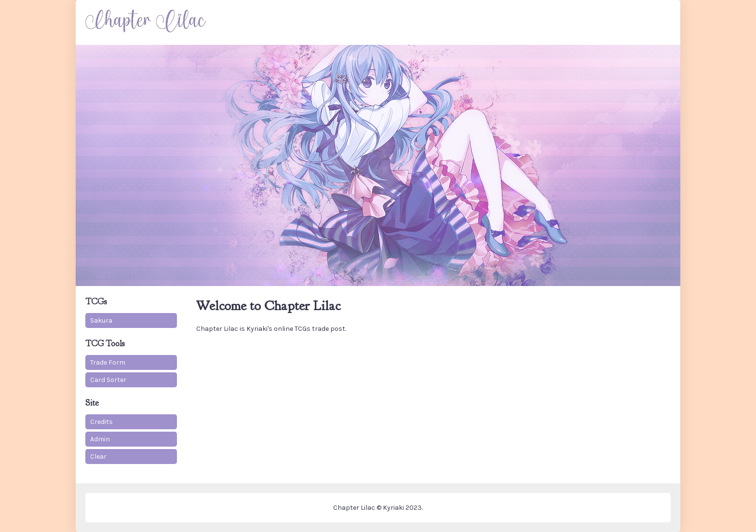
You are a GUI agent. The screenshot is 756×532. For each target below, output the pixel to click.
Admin (100, 439)
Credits (101, 422)
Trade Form (108, 362)
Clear (98, 457)
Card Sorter (108, 380)
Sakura (101, 321)
